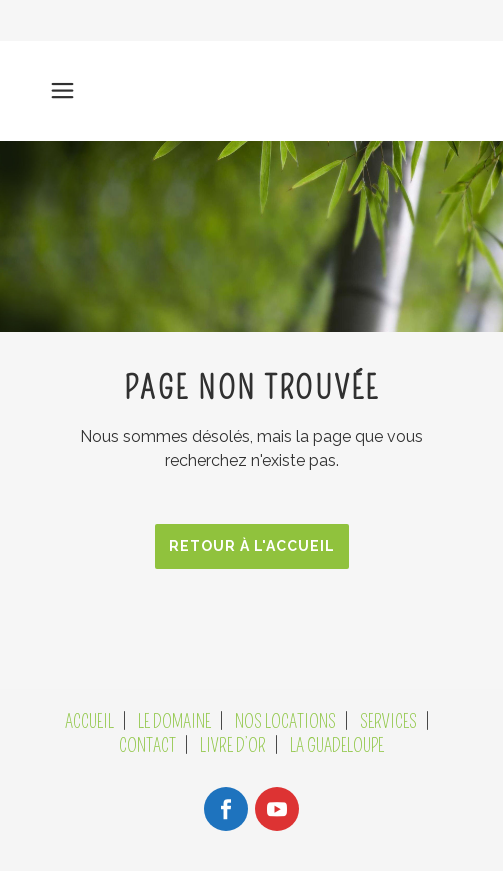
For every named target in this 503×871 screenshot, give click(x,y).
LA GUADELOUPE (337, 746)
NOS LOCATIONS (285, 722)
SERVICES (388, 722)
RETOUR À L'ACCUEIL (252, 546)
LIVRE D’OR (233, 746)
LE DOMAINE (174, 722)
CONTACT (147, 746)
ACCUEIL (89, 722)
